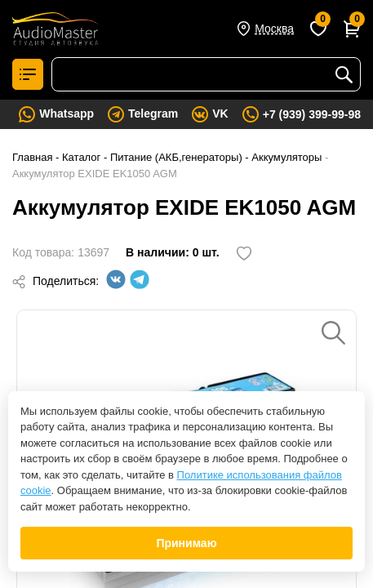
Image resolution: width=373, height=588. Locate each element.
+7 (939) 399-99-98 (312, 114)
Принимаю (186, 543)
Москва (274, 29)
